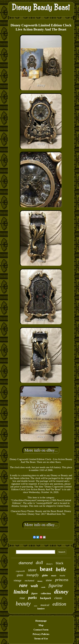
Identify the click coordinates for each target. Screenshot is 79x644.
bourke (62, 576)
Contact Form (41, 630)
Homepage (41, 621)
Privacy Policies (41, 634)
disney (61, 592)
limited (21, 592)
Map (41, 625)
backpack (46, 598)
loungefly (33, 575)
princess (62, 580)
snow (49, 580)
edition (59, 604)
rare (23, 585)
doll (39, 562)
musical (45, 605)
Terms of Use (41, 639)
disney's (49, 564)
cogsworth (20, 571)
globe (45, 575)
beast (46, 569)
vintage (18, 580)
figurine (56, 585)
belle (61, 569)
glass (20, 575)
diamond (26, 563)
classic (58, 598)
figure (35, 593)
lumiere (41, 609)
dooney (40, 581)
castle (43, 587)
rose (22, 598)
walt (34, 586)
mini (36, 606)
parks (32, 598)
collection (46, 593)
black (59, 563)
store (32, 570)
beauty (23, 604)
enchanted (29, 581)
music (54, 576)
